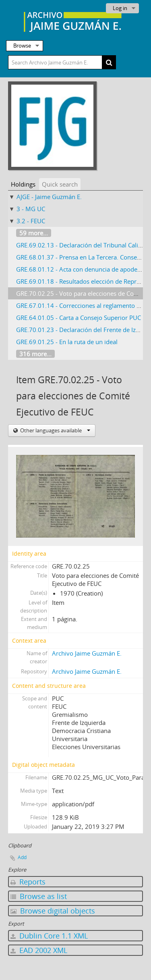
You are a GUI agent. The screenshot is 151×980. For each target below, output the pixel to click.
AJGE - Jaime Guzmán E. (49, 197)
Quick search (60, 184)
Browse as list (39, 896)
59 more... (34, 233)
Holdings (23, 184)
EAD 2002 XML (39, 950)
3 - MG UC (31, 209)
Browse (22, 46)
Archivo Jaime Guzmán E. (87, 653)
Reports (28, 882)
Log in (120, 8)
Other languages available (55, 430)
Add (22, 857)
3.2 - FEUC (31, 221)
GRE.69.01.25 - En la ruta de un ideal (67, 342)
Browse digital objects (53, 911)
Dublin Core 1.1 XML (49, 936)
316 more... (35, 354)
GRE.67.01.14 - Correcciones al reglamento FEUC (84, 305)
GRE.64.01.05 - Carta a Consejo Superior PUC (79, 318)
